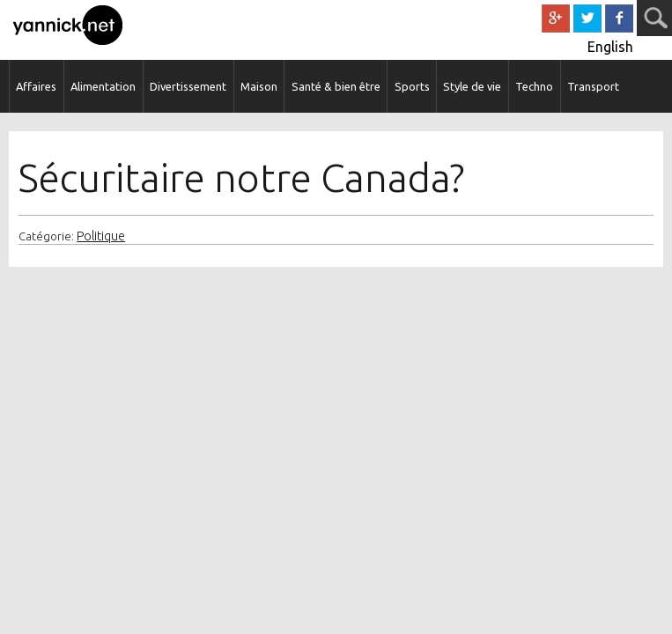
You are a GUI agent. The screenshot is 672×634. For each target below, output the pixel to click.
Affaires (36, 86)
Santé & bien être (336, 86)
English (610, 47)
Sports (412, 86)
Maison (259, 86)
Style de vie (472, 86)
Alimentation (103, 86)
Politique (101, 236)
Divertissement (188, 86)
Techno (534, 86)
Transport (593, 86)
